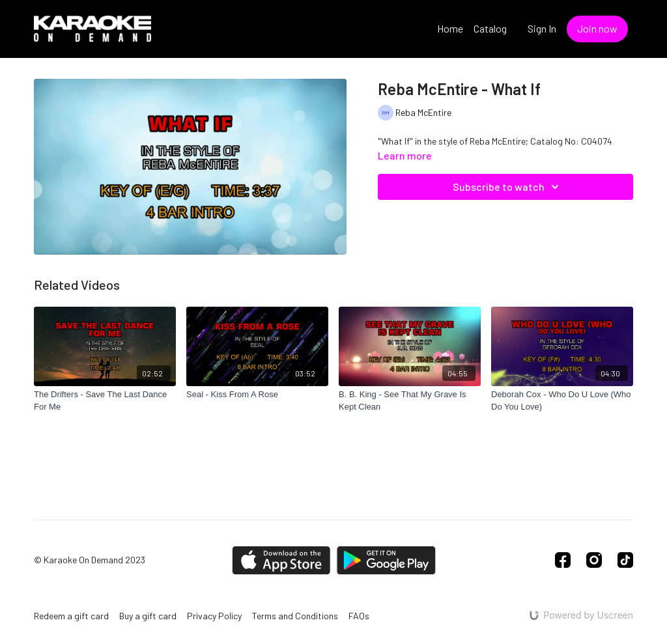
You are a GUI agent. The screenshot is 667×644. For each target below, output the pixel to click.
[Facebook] (563, 560)
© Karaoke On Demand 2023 (90, 560)
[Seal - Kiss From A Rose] (257, 395)
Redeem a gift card (71, 616)
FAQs (359, 616)
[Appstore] (281, 560)
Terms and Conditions (295, 616)
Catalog (490, 28)
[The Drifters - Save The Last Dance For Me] (105, 401)
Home (450, 28)
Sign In (542, 28)
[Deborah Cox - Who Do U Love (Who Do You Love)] (562, 401)
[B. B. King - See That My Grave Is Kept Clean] (410, 401)
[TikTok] (625, 560)
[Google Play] (386, 560)
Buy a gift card (148, 616)
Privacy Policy (214, 616)
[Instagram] (594, 560)
